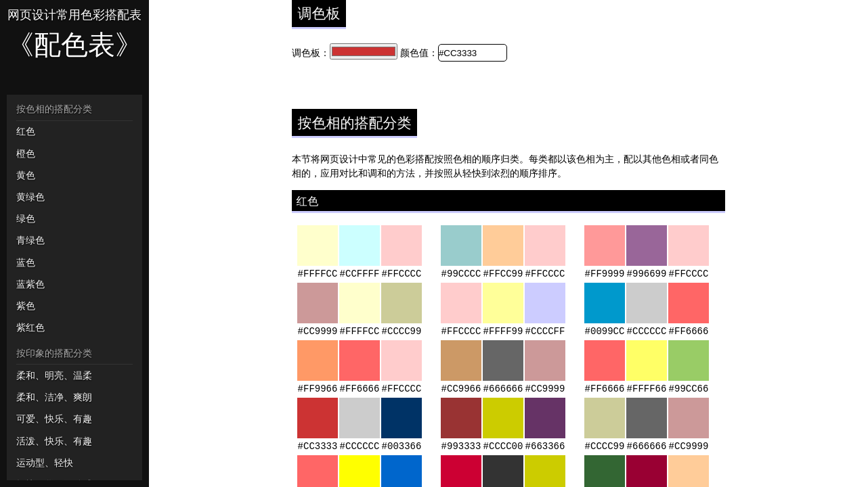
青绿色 (30, 240)
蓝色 (26, 262)
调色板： (311, 53)
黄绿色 (30, 197)
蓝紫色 (30, 284)
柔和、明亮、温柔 (54, 375)
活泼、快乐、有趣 (54, 441)
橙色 (26, 154)
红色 (26, 131)
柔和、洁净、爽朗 (54, 397)
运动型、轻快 (45, 463)
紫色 (26, 306)
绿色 (26, 218)
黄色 (26, 175)
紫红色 (30, 327)
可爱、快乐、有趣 (54, 419)
